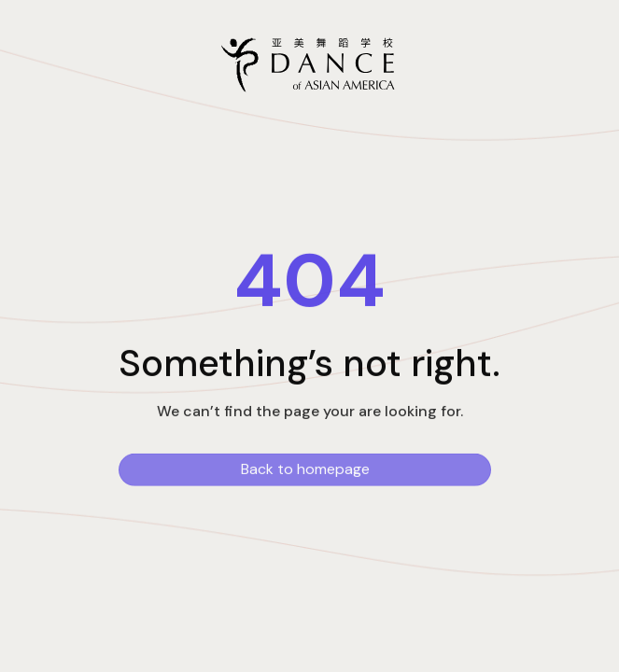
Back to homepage (305, 471)
